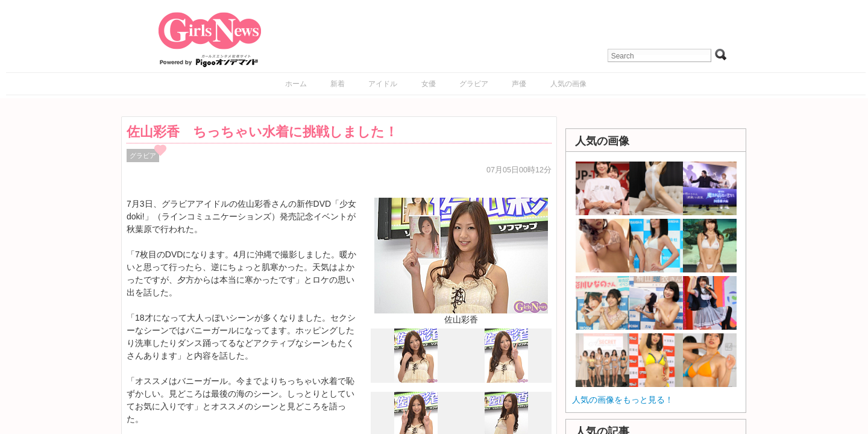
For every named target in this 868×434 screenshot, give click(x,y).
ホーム (296, 84)
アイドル (383, 84)
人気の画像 (568, 84)
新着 (338, 84)
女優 (429, 84)
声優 (519, 84)
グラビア (474, 84)
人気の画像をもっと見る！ (623, 400)
